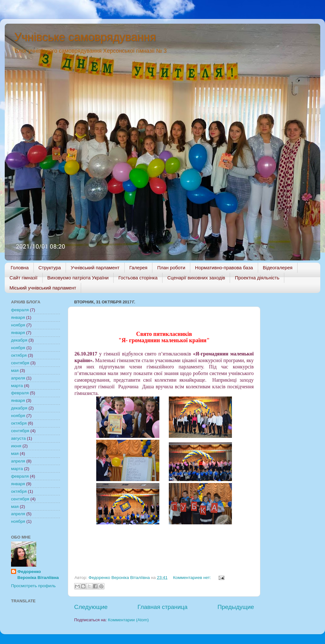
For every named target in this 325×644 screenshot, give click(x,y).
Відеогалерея (278, 268)
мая (15, 370)
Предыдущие (236, 607)
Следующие (91, 607)
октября (19, 355)
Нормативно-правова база (224, 268)
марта (17, 386)
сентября (20, 363)
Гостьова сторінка (138, 278)
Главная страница (163, 607)
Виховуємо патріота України (78, 278)
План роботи (171, 268)
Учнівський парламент (95, 268)
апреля (18, 378)
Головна (20, 268)
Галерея (139, 268)
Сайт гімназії (24, 278)
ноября (18, 325)
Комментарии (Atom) (128, 620)
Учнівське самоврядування (85, 37)
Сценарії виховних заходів (196, 278)
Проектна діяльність (257, 278)
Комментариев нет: (192, 578)
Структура (50, 268)
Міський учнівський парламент (43, 288)
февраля (20, 310)
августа (18, 438)
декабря (19, 340)
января (18, 317)
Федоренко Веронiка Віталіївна (38, 575)
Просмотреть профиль (33, 586)
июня (16, 446)
